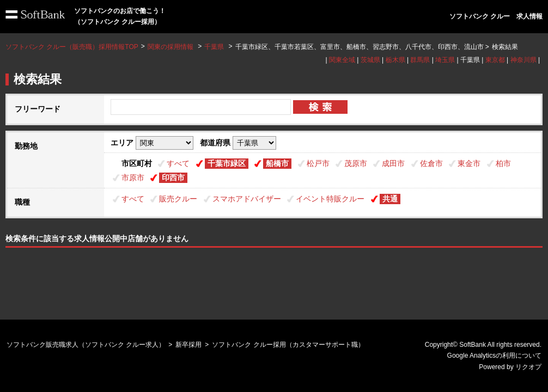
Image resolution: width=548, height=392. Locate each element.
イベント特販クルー (330, 199)
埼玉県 (445, 60)
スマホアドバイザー (247, 199)
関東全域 (342, 60)
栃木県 (395, 60)
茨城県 (370, 60)
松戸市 (318, 163)
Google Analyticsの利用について (494, 356)
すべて (178, 163)
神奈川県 (523, 60)
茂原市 (356, 163)
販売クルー (178, 199)
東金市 (469, 163)
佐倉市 (431, 163)
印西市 (173, 177)
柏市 (503, 163)
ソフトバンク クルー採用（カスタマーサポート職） (288, 345)
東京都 (495, 60)
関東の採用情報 (171, 47)
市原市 (133, 177)
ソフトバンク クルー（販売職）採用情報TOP (72, 47)
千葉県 (214, 47)
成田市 (393, 163)
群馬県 (420, 60)
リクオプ (528, 367)
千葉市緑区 (227, 163)
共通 (390, 199)
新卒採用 (188, 345)
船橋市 (277, 163)
